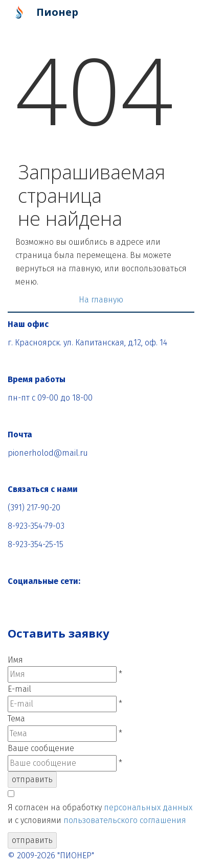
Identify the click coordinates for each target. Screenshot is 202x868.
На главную (101, 300)
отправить (32, 779)
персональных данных (148, 807)
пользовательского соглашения (125, 820)
